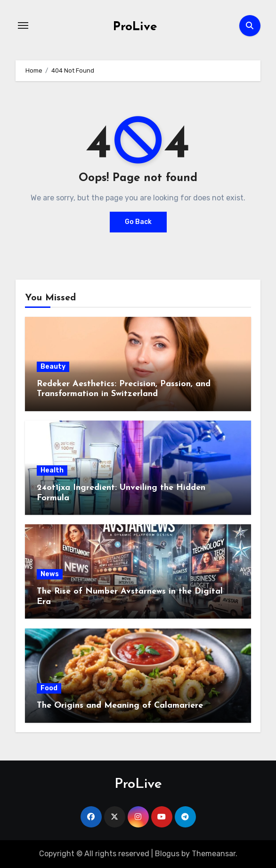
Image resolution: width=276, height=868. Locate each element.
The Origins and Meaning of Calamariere (120, 706)
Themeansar (214, 854)
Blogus (167, 854)
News (50, 574)
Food (49, 688)
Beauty (53, 367)
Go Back (138, 222)
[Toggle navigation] (23, 25)
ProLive (135, 27)
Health (52, 470)
